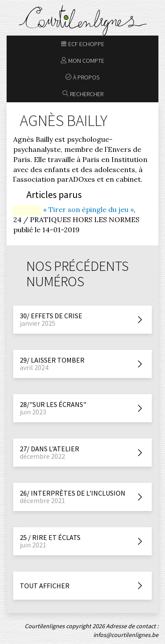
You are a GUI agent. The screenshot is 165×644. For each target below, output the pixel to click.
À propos (82, 77)
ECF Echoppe (82, 44)
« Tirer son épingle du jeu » (88, 209)
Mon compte (82, 61)
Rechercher (83, 94)
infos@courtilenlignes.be (126, 635)
